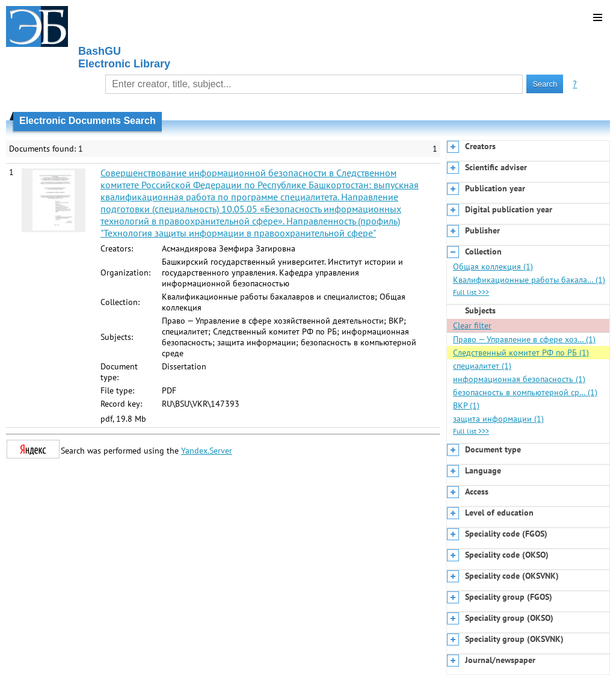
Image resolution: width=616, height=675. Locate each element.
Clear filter (472, 325)
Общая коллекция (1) (493, 267)
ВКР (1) (466, 405)
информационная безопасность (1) (519, 379)
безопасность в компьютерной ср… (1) (525, 392)
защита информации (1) (498, 419)
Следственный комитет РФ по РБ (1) (521, 353)
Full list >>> (471, 292)
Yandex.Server (207, 451)
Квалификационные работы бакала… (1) (529, 280)
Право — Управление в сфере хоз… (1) (524, 339)
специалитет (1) (482, 366)
